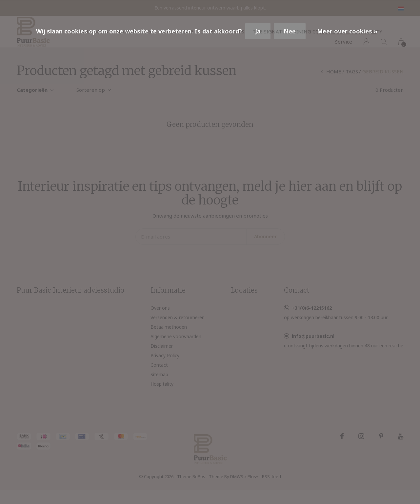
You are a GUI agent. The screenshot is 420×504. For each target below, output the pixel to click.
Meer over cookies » (347, 31)
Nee (290, 31)
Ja (258, 31)
